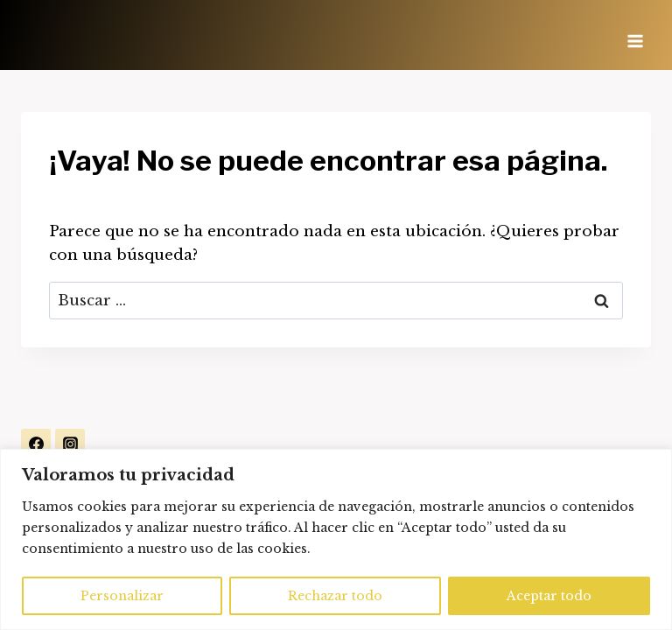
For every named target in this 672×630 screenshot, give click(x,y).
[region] (336, 539)
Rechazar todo (335, 596)
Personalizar (122, 596)
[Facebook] (36, 444)
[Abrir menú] (635, 35)
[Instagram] (70, 444)
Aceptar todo (549, 596)
